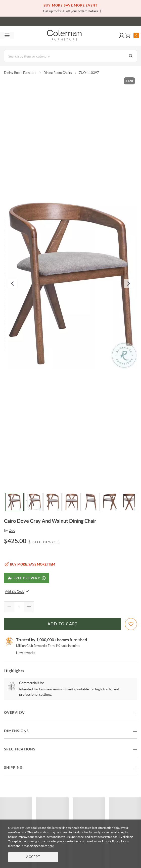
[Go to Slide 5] (91, 502)
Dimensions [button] (16, 731)
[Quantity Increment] (29, 607)
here (51, 846)
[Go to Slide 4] (72, 502)
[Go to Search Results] (131, 56)
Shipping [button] (13, 768)
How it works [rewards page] (26, 653)
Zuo (12, 530)
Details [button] (93, 11)
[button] (122, 36)
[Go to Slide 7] (129, 502)
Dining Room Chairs (58, 73)
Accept (33, 857)
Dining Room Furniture (20, 73)
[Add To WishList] (131, 624)
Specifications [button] (20, 749)
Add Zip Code (17, 591)
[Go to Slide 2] (33, 502)
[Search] (70, 56)
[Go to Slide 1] (14, 502)
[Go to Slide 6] (110, 502)
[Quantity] (19, 607)
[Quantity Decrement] (9, 607)
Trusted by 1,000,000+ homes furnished (52, 640)
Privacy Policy (111, 841)
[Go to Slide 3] (53, 502)
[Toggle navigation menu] (7, 36)
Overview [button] (14, 713)
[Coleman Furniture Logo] (64, 36)
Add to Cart (63, 624)
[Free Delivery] (27, 578)
